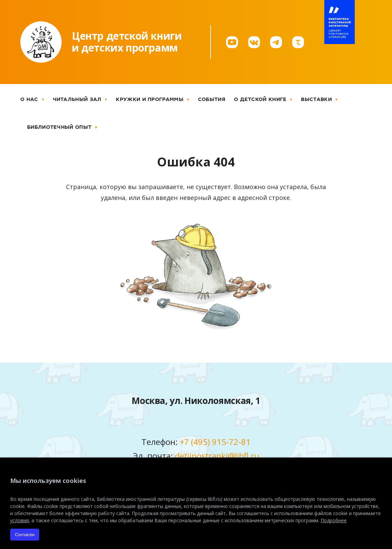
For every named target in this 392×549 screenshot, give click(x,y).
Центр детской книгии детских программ (127, 42)
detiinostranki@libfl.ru (217, 456)
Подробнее (334, 520)
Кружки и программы (149, 99)
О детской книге (260, 99)
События (212, 99)
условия (19, 520)
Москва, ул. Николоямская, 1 (196, 401)
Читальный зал (77, 99)
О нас (29, 99)
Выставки (316, 99)
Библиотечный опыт (59, 127)
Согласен (25, 535)
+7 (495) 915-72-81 (215, 442)
